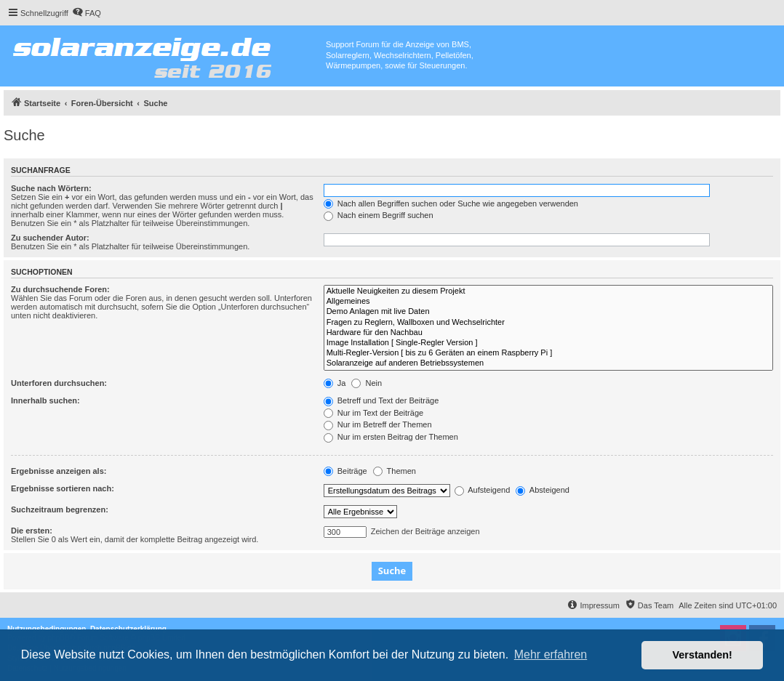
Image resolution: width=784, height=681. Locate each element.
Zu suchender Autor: (50, 238)
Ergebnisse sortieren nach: (63, 488)
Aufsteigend (483, 490)
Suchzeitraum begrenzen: (60, 509)
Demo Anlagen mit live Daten (548, 312)
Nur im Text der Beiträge (373, 413)
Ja (335, 383)
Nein (367, 383)
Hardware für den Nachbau (548, 333)
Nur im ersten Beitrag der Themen (391, 437)
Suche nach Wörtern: (51, 188)
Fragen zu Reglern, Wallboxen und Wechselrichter (548, 323)
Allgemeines (548, 302)
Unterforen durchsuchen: (59, 383)
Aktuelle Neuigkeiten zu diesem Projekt (548, 291)
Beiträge (345, 471)
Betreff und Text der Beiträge (381, 400)
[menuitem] (87, 13)
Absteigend (543, 490)
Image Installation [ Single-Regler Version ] (548, 343)
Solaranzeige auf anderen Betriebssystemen (548, 363)
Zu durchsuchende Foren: (60, 289)
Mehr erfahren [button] (551, 654)
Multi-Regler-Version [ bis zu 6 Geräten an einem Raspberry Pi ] (548, 353)
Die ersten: (32, 531)
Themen (395, 471)
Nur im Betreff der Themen (378, 424)
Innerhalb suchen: (45, 400)
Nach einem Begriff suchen (379, 215)
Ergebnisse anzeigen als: (59, 471)
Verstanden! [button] (703, 655)
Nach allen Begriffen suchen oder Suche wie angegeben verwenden (451, 204)
